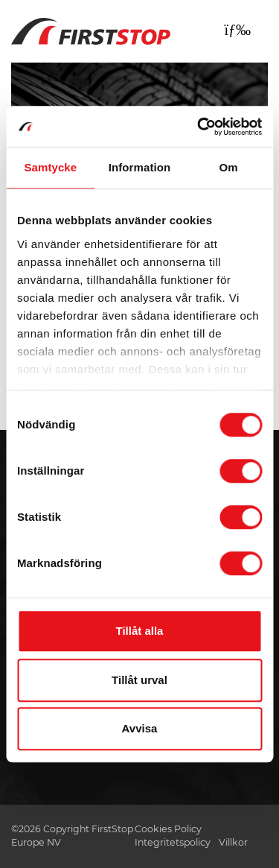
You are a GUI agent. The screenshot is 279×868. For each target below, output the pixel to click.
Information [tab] (140, 167)
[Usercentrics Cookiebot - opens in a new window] (199, 127)
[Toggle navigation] (237, 30)
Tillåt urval (139, 680)
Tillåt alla (140, 631)
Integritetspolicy (173, 842)
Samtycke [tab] (50, 167)
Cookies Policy (168, 829)
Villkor (233, 842)
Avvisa (140, 728)
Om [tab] (229, 167)
